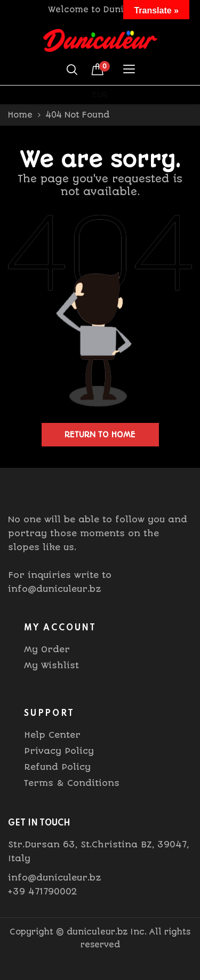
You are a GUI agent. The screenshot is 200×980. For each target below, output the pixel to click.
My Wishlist (51, 665)
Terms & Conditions (72, 783)
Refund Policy (57, 767)
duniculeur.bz (97, 932)
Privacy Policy (59, 751)
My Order (47, 649)
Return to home (100, 435)
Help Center (52, 735)
